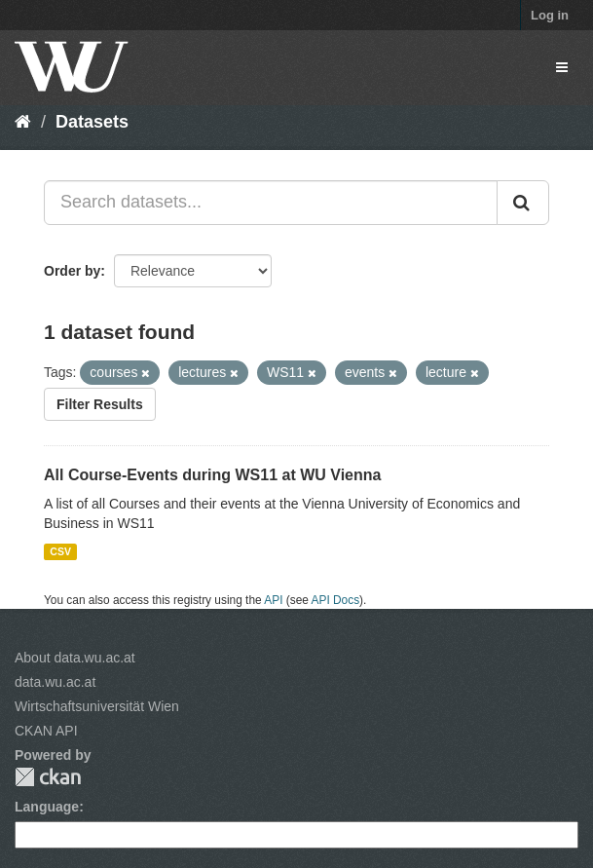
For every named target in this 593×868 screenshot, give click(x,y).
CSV (60, 551)
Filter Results (100, 404)
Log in (550, 15)
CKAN (48, 777)
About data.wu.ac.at (75, 658)
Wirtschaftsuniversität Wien (97, 706)
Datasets (92, 122)
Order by (72, 271)
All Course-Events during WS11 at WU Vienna (212, 475)
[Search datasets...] (271, 203)
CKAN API (46, 731)
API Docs (336, 600)
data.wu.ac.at (55, 682)
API (273, 600)
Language (47, 807)
